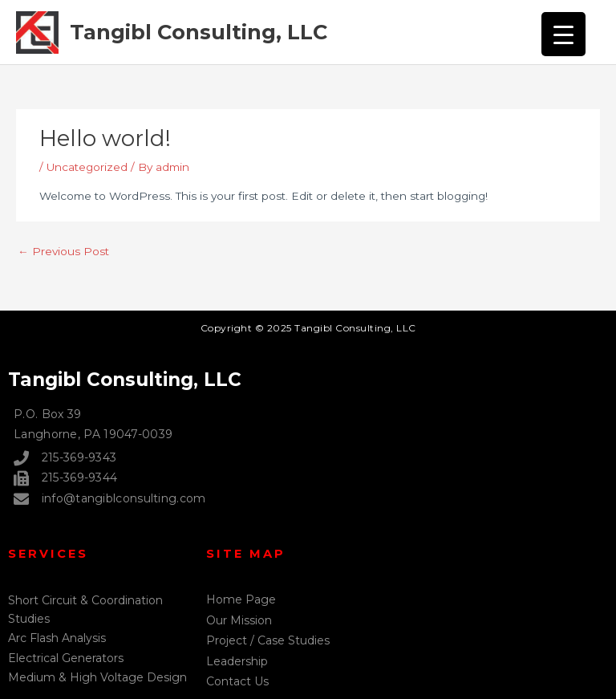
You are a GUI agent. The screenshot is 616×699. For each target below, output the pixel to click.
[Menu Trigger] (563, 34)
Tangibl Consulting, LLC (199, 32)
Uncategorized (87, 167)
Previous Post (63, 251)
